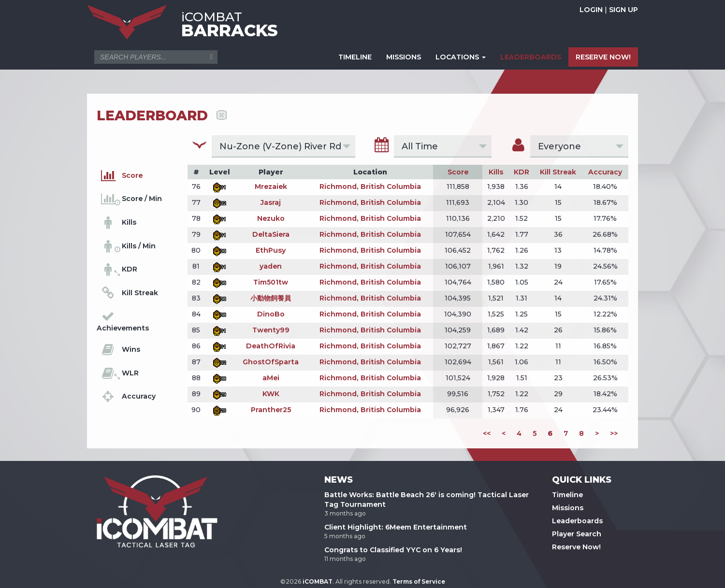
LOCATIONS (461, 57)
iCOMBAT (318, 581)
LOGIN (591, 10)
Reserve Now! (576, 547)
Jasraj (271, 202)
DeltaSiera (271, 234)
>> (614, 433)
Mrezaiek (271, 186)
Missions (568, 508)
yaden (271, 266)
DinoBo (271, 314)
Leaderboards (577, 521)
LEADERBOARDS (531, 57)
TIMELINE (355, 57)
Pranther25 (271, 410)
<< (487, 433)
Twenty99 (271, 330)
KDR (522, 172)
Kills (496, 172)
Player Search (577, 534)
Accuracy (605, 172)
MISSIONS (404, 57)
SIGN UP (623, 10)
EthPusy (271, 250)
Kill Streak (558, 172)
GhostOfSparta (271, 362)
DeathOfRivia (271, 346)
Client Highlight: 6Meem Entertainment (396, 527)
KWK (271, 394)
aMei (271, 378)
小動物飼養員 (271, 298)
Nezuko (271, 218)
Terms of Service (419, 581)
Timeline (567, 495)
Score (458, 172)
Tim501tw (271, 282)
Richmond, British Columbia (370, 186)
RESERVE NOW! (603, 57)
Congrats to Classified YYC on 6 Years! (393, 550)
